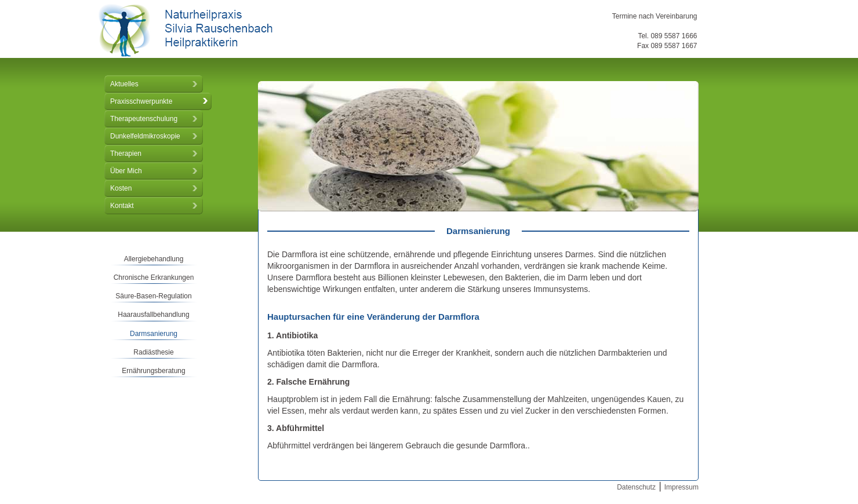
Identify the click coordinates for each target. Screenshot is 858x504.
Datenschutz (636, 487)
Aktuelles (124, 84)
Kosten (121, 188)
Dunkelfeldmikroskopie (145, 136)
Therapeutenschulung (144, 119)
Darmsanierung (154, 334)
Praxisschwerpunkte (141, 101)
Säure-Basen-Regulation (153, 296)
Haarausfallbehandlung (153, 315)
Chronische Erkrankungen (154, 277)
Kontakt (122, 206)
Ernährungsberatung (153, 371)
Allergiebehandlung (154, 259)
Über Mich (126, 171)
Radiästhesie (153, 352)
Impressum (681, 487)
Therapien (126, 154)
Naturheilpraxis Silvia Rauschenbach (186, 30)
